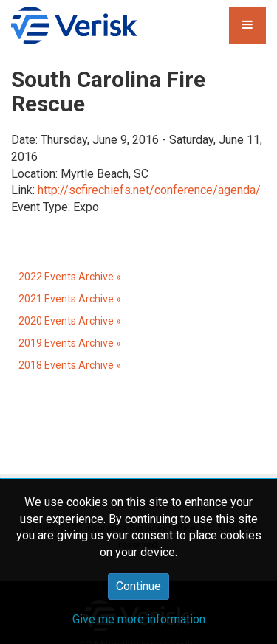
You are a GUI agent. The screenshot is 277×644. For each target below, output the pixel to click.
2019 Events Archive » (70, 343)
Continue (138, 586)
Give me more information (139, 619)
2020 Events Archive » (70, 321)
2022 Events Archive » (70, 277)
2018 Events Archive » (70, 365)
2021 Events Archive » (70, 299)
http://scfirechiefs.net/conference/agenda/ (149, 190)
